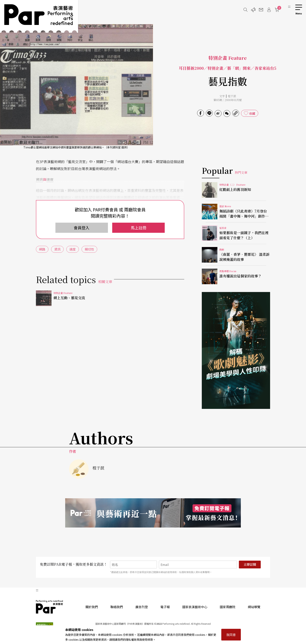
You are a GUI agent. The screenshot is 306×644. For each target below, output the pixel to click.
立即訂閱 (250, 564)
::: (289, 6)
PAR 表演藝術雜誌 (50, 607)
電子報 (165, 607)
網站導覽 (254, 607)
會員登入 (82, 228)
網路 (42, 249)
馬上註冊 (139, 228)
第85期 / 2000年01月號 (228, 100)
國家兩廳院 (228, 607)
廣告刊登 (142, 607)
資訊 (39, 179)
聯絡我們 (117, 607)
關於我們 (92, 607)
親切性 (89, 249)
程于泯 (232, 96)
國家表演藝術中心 (195, 607)
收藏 (252, 113)
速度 (50, 179)
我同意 (231, 635)
